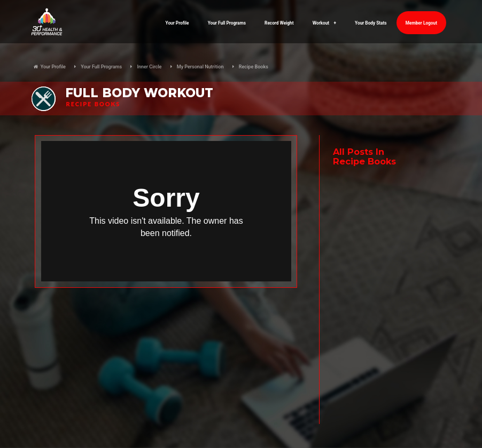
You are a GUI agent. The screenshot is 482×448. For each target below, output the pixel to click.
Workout (324, 23)
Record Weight (279, 23)
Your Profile (177, 23)
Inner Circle (149, 67)
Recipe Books (254, 67)
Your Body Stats (371, 23)
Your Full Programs (227, 23)
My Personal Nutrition (200, 67)
